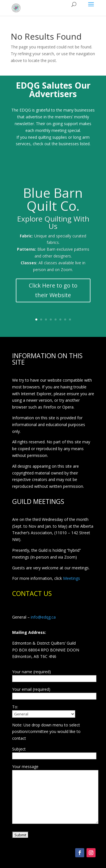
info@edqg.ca (43, 617)
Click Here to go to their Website (53, 295)
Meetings (72, 578)
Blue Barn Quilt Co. (53, 204)
